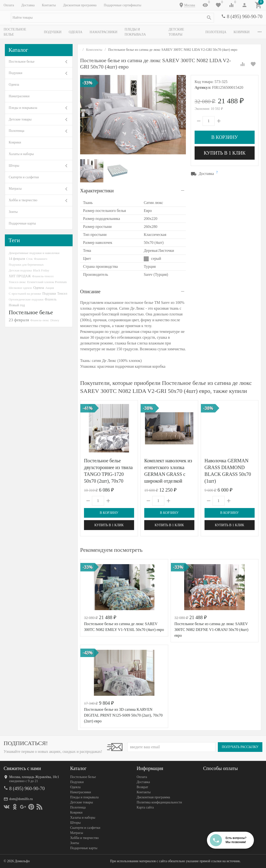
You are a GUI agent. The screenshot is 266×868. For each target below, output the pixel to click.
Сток (29, 259)
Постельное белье (20, 32)
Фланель (51, 299)
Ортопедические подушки (26, 299)
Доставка (28, 5)
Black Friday (41, 270)
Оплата (9, 5)
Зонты (13, 212)
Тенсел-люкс (17, 282)
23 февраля (19, 320)
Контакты (49, 5)
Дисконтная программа (80, 5)
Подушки (53, 32)
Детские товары (185, 32)
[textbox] (112, 18)
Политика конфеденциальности (159, 802)
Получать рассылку (240, 747)
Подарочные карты (22, 223)
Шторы (14, 166)
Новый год (17, 305)
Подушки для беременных (26, 265)
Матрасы (15, 189)
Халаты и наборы (21, 154)
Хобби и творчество (23, 200)
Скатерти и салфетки (24, 177)
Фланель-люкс (40, 320)
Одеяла (76, 32)
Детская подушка (20, 270)
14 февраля (17, 259)
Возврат (142, 787)
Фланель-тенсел (43, 276)
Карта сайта (145, 807)
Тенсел (62, 293)
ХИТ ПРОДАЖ (20, 276)
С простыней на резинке (25, 294)
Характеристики (97, 191)
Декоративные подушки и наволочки (34, 253)
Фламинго (41, 259)
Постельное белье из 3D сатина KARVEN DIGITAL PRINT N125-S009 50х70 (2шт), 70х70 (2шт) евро (123, 715)
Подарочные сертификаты (123, 5)
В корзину (225, 137)
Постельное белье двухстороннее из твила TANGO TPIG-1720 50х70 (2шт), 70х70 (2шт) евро (108, 474)
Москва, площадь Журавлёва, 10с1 (34, 777)
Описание (90, 292)
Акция (50, 288)
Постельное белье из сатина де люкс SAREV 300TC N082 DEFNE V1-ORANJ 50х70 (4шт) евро (212, 630)
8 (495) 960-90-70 (245, 16)
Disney (55, 320)
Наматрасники (104, 32)
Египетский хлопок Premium (47, 282)
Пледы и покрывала (144, 32)
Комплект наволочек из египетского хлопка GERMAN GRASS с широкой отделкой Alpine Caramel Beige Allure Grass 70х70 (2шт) (168, 481)
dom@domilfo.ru (21, 799)
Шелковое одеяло (20, 288)
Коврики (15, 142)
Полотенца (218, 32)
